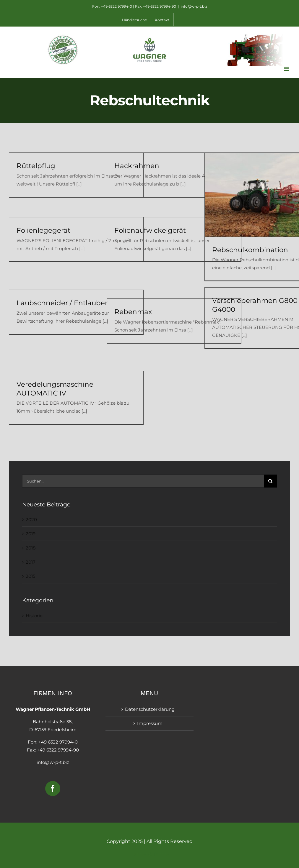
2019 (31, 534)
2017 (31, 562)
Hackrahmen (137, 166)
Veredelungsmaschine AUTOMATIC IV (55, 389)
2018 (31, 548)
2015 (30, 576)
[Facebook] (53, 789)
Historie (34, 616)
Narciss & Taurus (149, 854)
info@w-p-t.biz (194, 6)
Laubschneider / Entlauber (62, 303)
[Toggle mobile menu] (287, 69)
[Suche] (270, 481)
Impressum (150, 723)
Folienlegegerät (43, 230)
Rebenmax (133, 312)
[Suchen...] (143, 481)
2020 (31, 520)
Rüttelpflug (36, 166)
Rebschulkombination (250, 250)
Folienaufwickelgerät (150, 230)
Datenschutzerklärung (150, 709)
